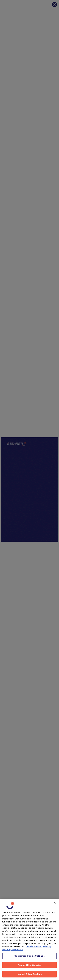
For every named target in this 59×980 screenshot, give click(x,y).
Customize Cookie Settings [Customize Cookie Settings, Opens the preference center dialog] (29, 956)
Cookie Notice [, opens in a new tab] (34, 946)
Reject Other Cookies (30, 965)
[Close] (55, 903)
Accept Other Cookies (29, 974)
